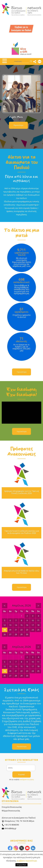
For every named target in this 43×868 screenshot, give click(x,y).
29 (21, 634)
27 (10, 634)
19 (5, 630)
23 (27, 630)
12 (5, 625)
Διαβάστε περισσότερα (27, 861)
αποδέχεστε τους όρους (27, 780)
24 (33, 630)
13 (10, 625)
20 (10, 630)
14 (16, 625)
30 (27, 634)
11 (38, 620)
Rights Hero (16, 117)
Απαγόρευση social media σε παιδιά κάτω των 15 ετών (21, 572)
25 (38, 630)
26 (5, 634)
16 (27, 625)
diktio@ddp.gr (9, 828)
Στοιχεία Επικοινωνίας (12, 807)
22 (21, 630)
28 (16, 634)
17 (33, 625)
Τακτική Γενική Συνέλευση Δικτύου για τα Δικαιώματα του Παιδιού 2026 (22, 532)
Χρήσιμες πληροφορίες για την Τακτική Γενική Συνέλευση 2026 (21, 492)
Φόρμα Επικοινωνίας (11, 811)
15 (21, 625)
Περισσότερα (18, 125)
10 (33, 620)
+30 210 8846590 (10, 825)
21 (16, 630)
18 (38, 625)
